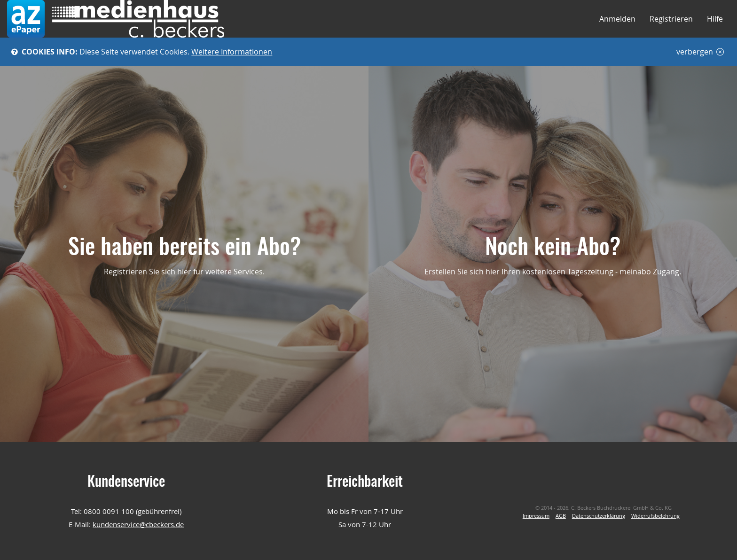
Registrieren (671, 19)
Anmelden (617, 19)
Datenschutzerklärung (599, 516)
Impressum (536, 516)
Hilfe (715, 19)
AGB (561, 516)
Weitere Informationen (232, 52)
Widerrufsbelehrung (655, 516)
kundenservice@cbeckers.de (138, 524)
